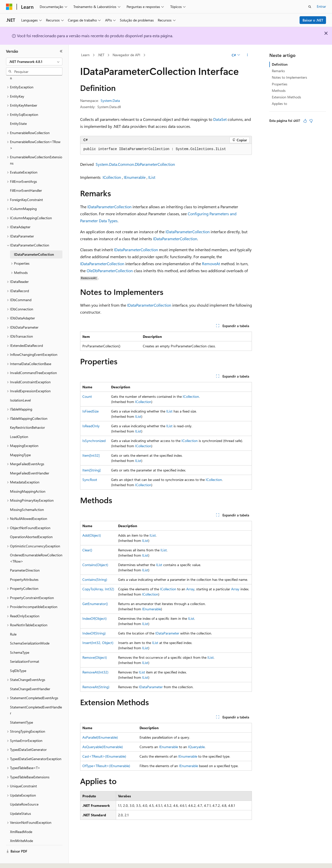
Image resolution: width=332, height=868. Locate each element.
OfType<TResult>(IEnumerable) (106, 766)
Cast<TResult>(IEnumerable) (104, 756)
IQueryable (196, 747)
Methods (279, 91)
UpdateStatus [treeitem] (20, 800)
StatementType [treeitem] (21, 709)
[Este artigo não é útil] (311, 121)
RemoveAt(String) (96, 687)
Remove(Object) (95, 657)
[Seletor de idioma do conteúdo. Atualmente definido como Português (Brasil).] (25, 860)
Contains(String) (95, 579)
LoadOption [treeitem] (19, 423)
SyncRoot (90, 480)
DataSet (220, 119)
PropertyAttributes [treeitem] (24, 566)
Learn (85, 55)
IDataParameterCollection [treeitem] (34, 241)
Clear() (87, 550)
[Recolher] (61, 51)
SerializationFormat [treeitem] (25, 648)
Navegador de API (126, 55)
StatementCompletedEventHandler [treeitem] (36, 696)
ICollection (112, 177)
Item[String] (91, 470)
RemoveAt (211, 264)
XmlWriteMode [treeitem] (21, 827)
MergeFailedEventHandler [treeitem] (30, 459)
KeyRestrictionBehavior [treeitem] (27, 414)
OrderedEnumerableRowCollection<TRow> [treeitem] (36, 544)
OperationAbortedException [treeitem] (31, 523)
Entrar (321, 6)
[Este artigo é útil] (305, 121)
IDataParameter (167, 633)
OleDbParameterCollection (110, 271)
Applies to (279, 104)
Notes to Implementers (289, 77)
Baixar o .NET (313, 20)
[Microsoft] (9, 7)
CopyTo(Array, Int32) (98, 589)
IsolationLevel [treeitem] (20, 386)
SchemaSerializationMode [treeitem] (30, 629)
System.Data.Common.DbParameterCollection (135, 164)
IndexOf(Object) (94, 618)
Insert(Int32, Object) (98, 643)
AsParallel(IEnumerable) (100, 737)
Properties (280, 84)
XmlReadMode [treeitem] (21, 818)
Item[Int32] (91, 455)
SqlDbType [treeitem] (18, 657)
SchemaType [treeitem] (20, 639)
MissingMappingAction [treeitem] (28, 478)
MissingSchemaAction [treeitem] (27, 496)
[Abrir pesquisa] (310, 7)
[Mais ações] (248, 55)
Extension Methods (286, 97)
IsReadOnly (91, 426)
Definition (280, 64)
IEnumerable (135, 177)
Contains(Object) (95, 565)
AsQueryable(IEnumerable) (103, 747)
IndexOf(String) (94, 633)
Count (87, 396)
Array (190, 589)
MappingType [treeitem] (20, 441)
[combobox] (34, 62)
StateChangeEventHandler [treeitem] (30, 675)
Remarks (278, 71)
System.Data (110, 101)
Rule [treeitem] (13, 620)
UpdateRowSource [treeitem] (24, 790)
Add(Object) (92, 535)
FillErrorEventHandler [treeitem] (26, 177)
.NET (101, 55)
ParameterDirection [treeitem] (25, 556)
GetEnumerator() (95, 604)
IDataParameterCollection (109, 207)
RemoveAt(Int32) (95, 672)
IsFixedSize (90, 411)
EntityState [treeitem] (18, 110)
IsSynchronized (94, 441)
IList (152, 177)
